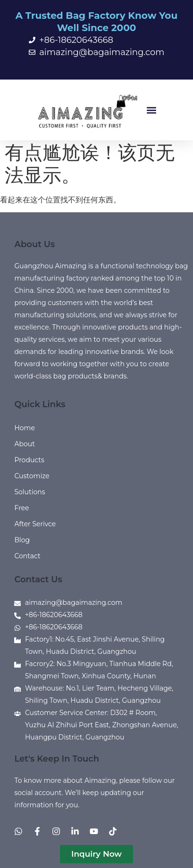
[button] (152, 110)
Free (21, 508)
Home (24, 428)
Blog (22, 540)
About (24, 444)
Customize (32, 476)
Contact (27, 556)
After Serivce (35, 524)
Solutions (29, 492)
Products (29, 460)
